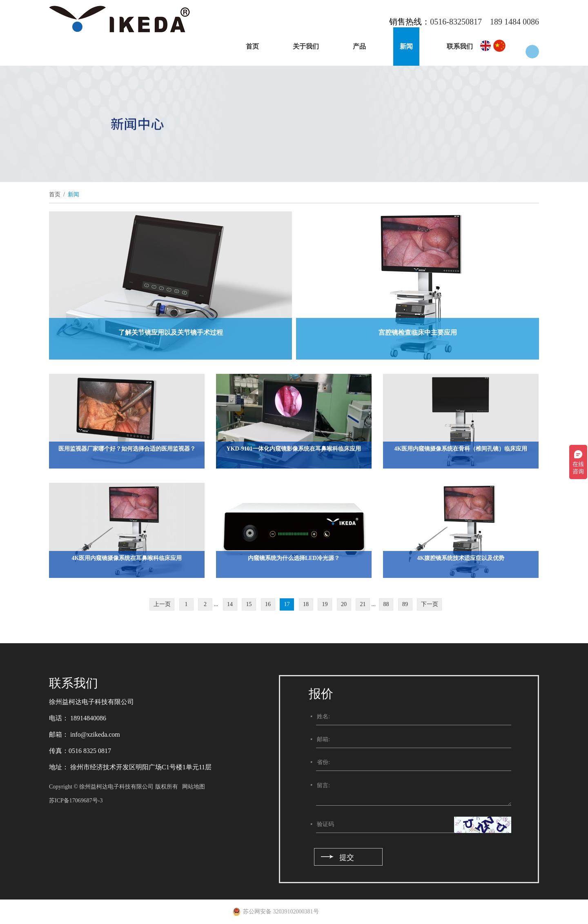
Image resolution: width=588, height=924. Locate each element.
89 (405, 604)
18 (306, 604)
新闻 (406, 46)
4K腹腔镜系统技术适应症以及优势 (461, 558)
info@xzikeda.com (94, 734)
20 (344, 604)
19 (325, 604)
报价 (321, 694)
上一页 (162, 604)
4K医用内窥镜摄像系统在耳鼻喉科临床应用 (127, 558)
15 (249, 604)
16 (268, 604)
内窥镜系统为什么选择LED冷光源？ (294, 558)
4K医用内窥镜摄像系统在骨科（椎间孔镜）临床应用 (461, 449)
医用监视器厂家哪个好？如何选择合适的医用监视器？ (127, 449)
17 (287, 604)
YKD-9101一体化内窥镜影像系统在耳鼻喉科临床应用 (294, 449)
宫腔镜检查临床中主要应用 (418, 332)
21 (363, 604)
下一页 (430, 604)
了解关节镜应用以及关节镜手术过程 (171, 332)
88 (386, 604)
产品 (359, 46)
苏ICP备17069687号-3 (76, 801)
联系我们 (460, 46)
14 (230, 604)
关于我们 (306, 46)
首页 (252, 46)
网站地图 (194, 787)
